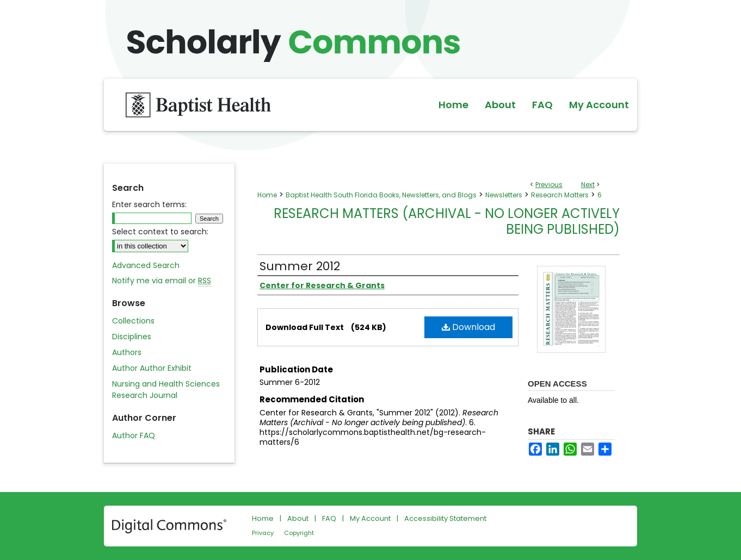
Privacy (263, 533)
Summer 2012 (300, 266)
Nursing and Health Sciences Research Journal (166, 390)
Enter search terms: (149, 204)
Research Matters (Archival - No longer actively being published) (447, 221)
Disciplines (132, 337)
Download (468, 327)
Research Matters (560, 195)
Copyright (299, 533)
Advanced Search (146, 265)
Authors (127, 352)
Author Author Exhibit (152, 368)
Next (588, 185)
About (298, 518)
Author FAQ (134, 435)
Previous (549, 185)
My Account (370, 518)
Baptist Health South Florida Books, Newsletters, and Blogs (381, 195)
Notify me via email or (162, 281)
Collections (133, 321)
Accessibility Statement (445, 518)
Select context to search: (160, 232)
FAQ (329, 518)
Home (267, 195)
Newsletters (504, 195)
